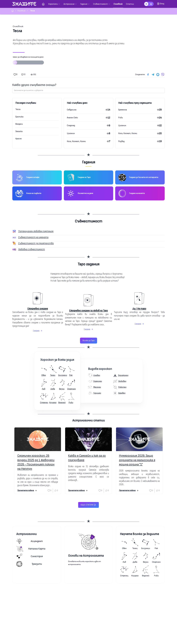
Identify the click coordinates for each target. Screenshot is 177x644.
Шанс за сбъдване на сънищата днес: (28, 61)
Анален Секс (72, 118)
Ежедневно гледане (38, 309)
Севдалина (72, 110)
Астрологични (26, 534)
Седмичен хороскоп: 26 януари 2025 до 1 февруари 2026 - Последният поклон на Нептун (36, 462)
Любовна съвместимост (32, 249)
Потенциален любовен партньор (36, 231)
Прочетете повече (27, 491)
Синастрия (30, 556)
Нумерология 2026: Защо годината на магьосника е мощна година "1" (137, 460)
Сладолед (71, 125)
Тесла (18, 109)
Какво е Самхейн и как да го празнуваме (87, 458)
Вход (161, 4)
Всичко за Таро (89, 341)
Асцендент (30, 541)
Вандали (19, 124)
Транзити (29, 564)
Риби (121, 118)
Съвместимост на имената (33, 237)
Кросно (18, 139)
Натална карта (31, 549)
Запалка (19, 131)
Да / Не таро (139, 309)
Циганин (71, 133)
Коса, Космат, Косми (76, 141)
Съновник (18, 26)
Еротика (19, 117)
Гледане (38, 331)
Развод (121, 141)
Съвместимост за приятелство (36, 243)
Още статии (88, 505)
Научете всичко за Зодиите (139, 534)
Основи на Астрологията (86, 556)
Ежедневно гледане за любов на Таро (88, 311)
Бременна (123, 110)
